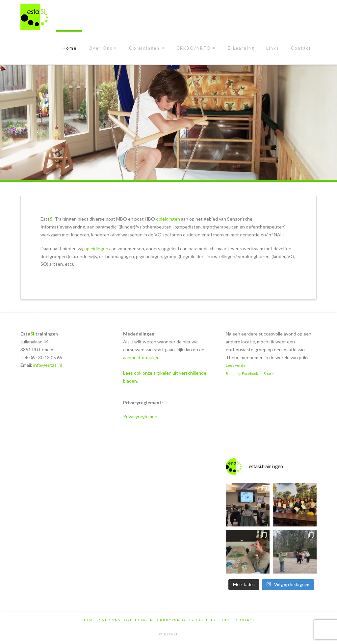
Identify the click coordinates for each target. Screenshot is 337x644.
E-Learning (202, 620)
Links (226, 620)
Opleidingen (139, 620)
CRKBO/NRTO (171, 620)
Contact (245, 620)
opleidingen (168, 219)
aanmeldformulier (141, 357)
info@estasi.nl (48, 365)
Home (89, 620)
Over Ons (110, 620)
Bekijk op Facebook (242, 374)
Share (269, 374)
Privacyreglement (141, 416)
